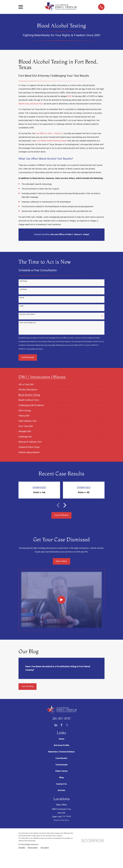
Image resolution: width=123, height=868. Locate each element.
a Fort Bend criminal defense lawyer (51, 141)
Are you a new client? (27, 314)
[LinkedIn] (56, 725)
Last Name (23, 290)
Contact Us (61, 784)
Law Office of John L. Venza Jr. (49, 134)
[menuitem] (26, 384)
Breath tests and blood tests (31, 104)
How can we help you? (28, 323)
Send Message (28, 357)
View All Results (61, 515)
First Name (23, 281)
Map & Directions (61, 820)
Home (61, 739)
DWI (69, 96)
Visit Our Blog (27, 686)
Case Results (61, 758)
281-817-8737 (61, 718)
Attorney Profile (61, 745)
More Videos (61, 561)
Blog (61, 778)
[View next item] (65, 505)
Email (21, 306)
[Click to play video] (61, 600)
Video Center (61, 771)
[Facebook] (61, 725)
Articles (61, 790)
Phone (22, 298)
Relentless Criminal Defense (61, 752)
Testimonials (61, 765)
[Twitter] (67, 725)
